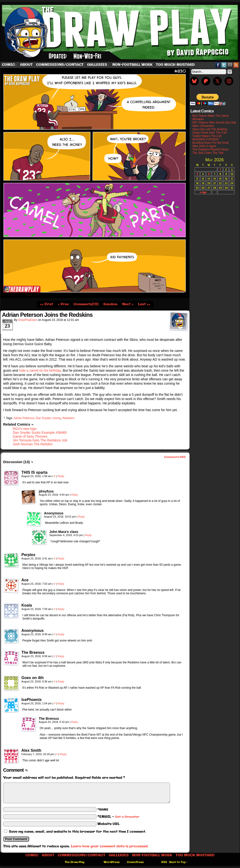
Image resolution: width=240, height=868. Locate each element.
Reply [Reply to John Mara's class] (88, 535)
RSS (236, 65)
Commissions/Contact (60, 65)
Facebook (218, 65)
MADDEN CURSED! (205, 139)
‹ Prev (63, 304)
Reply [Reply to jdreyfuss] (75, 495)
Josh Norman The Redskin (33, 444)
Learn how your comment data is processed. (110, 846)
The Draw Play (75, 862)
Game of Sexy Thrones (30, 436)
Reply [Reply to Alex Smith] (63, 754)
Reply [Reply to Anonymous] (81, 517)
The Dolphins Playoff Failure (211, 149)
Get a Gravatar (127, 817)
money (57, 418)
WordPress (112, 862)
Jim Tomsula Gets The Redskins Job (40, 440)
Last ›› (144, 304)
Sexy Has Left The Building (210, 129)
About (26, 65)
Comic (9, 65)
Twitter (224, 65)
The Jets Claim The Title (208, 153)
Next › (128, 304)
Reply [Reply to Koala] (61, 609)
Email (230, 65)
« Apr (203, 192)
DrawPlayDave (28, 320)
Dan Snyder (43, 418)
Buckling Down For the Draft (210, 143)
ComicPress (135, 862)
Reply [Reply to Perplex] (61, 558)
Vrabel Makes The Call (207, 136)
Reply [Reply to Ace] (61, 584)
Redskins (68, 418)
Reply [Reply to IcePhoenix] (61, 703)
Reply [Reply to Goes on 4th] (61, 681)
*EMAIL (118, 817)
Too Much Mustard (175, 65)
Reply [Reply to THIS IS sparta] (61, 476)
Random (110, 304)
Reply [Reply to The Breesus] (61, 656)
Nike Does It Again (204, 146)
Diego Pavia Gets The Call (209, 133)
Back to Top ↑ (179, 862)
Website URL (108, 824)
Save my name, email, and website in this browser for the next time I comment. (78, 832)
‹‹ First (47, 304)
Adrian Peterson (24, 418)
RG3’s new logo (25, 429)
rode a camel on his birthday (40, 370)
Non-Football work (132, 65)
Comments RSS (175, 457)
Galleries (98, 65)
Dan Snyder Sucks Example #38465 (40, 433)
